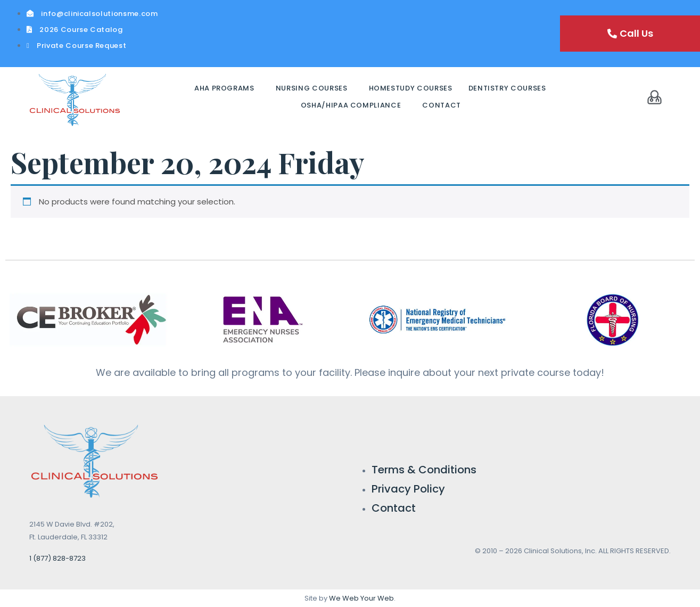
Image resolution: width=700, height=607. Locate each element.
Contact (442, 105)
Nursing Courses (312, 88)
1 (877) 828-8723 (57, 558)
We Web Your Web (361, 598)
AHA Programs (224, 88)
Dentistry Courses (507, 88)
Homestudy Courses (411, 88)
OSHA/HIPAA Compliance (351, 105)
